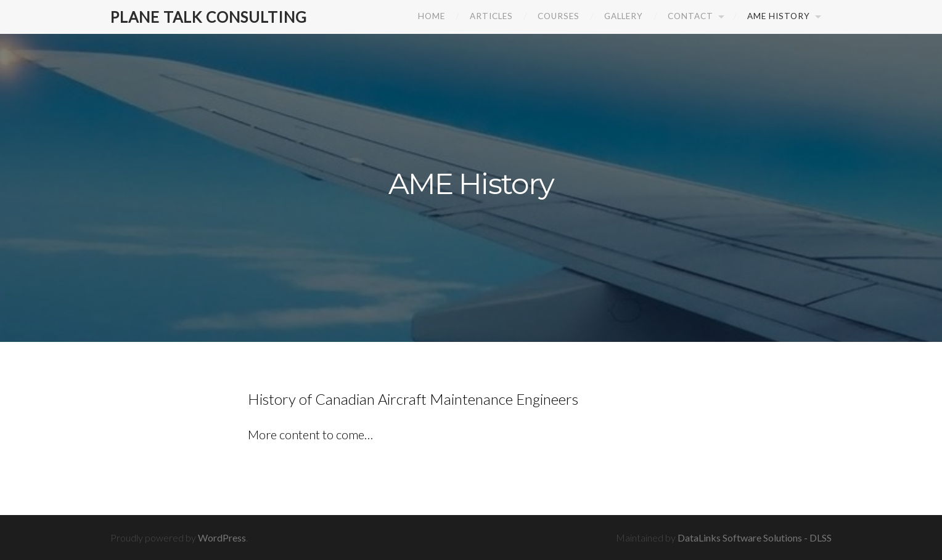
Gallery (624, 16)
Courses (559, 16)
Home (432, 16)
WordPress (222, 538)
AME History (779, 16)
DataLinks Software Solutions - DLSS (755, 538)
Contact (690, 16)
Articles (491, 16)
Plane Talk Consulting (211, 17)
